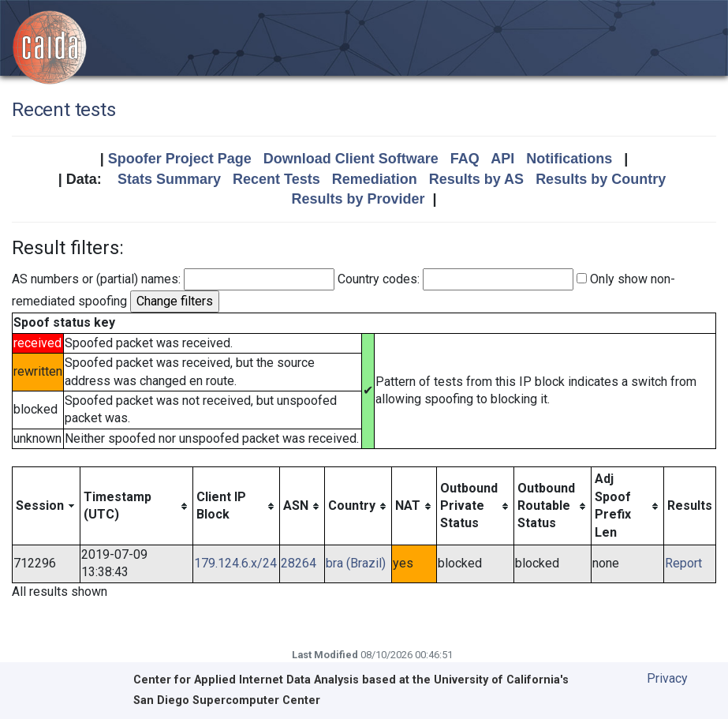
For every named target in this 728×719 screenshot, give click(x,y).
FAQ (465, 159)
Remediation (375, 179)
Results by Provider (358, 199)
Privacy (667, 678)
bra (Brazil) (356, 563)
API (502, 159)
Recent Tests (276, 179)
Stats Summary (169, 179)
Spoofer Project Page (180, 159)
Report (683, 563)
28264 (299, 563)
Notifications (569, 159)
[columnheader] (47, 506)
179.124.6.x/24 (235, 563)
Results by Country (601, 179)
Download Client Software (351, 159)
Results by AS (476, 179)
